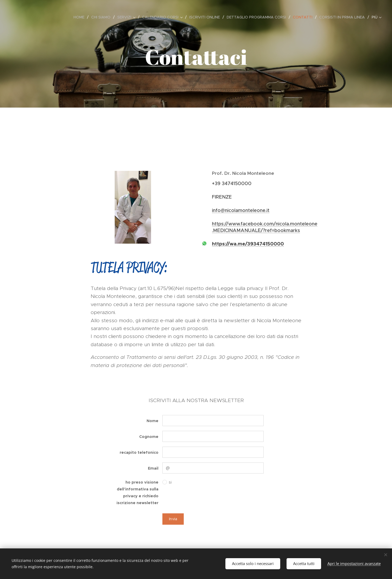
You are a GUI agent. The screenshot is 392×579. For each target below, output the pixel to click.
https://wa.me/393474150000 (248, 244)
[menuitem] (80, 17)
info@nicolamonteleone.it (241, 210)
